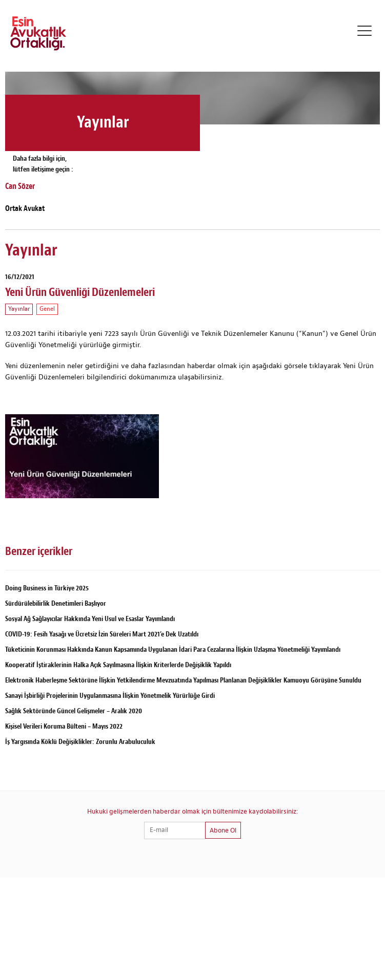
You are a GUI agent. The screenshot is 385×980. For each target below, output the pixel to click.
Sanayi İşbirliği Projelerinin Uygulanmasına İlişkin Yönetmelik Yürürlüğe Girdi (110, 696)
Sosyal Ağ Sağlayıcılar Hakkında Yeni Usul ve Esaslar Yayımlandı (90, 619)
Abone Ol (223, 830)
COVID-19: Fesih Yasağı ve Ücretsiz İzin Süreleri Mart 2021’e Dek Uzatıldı (102, 634)
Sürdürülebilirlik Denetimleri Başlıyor (56, 603)
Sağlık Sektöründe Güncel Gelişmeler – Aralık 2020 (74, 711)
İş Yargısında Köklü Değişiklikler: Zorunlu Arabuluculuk (80, 742)
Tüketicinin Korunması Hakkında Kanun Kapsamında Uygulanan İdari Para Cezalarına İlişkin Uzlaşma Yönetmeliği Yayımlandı (173, 649)
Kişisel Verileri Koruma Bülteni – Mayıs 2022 (64, 726)
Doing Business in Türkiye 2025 (47, 588)
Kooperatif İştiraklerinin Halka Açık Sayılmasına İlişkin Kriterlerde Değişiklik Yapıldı (118, 665)
